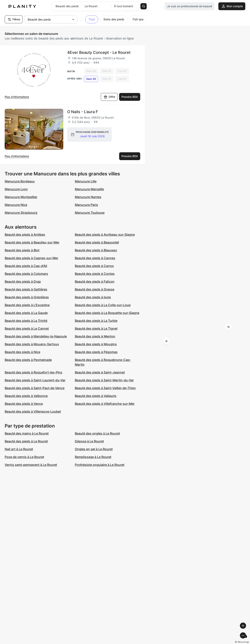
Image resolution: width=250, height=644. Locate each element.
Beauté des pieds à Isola (93, 297)
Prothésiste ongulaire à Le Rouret (100, 465)
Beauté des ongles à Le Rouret (97, 433)
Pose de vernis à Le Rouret (24, 457)
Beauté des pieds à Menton (95, 336)
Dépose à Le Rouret (89, 441)
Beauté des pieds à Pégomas (96, 352)
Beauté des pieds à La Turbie (96, 321)
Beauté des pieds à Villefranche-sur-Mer (105, 404)
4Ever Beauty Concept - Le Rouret (99, 52)
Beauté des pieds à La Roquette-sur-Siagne (107, 313)
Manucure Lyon (16, 189)
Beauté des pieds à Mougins (96, 344)
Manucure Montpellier (21, 197)
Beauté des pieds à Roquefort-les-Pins (33, 372)
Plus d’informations (17, 97)
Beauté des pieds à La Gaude (26, 313)
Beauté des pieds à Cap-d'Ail (26, 266)
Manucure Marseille (89, 189)
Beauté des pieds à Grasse (95, 289)
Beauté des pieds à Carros (94, 266)
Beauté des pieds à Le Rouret (26, 441)
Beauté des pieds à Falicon (95, 281)
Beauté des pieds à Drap (23, 281)
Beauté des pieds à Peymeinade (28, 360)
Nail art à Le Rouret (19, 449)
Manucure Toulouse (90, 213)
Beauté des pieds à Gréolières (27, 297)
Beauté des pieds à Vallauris (96, 396)
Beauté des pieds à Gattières (26, 289)
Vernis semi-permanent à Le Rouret (31, 465)
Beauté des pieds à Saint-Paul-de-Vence (35, 388)
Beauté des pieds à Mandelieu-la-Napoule (36, 336)
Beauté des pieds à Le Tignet (96, 328)
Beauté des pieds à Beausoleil (97, 242)
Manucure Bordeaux (20, 181)
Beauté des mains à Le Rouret (27, 433)
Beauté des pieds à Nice (22, 352)
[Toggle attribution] (246, 640)
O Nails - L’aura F (83, 112)
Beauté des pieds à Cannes (95, 258)
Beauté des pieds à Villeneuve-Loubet (33, 411)
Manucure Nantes (88, 197)
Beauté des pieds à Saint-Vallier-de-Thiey (105, 388)
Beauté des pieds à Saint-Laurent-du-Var (35, 380)
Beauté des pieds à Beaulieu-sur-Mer (32, 242)
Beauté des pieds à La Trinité (26, 321)
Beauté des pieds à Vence (24, 404)
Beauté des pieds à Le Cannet (27, 328)
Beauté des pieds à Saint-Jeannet (100, 372)
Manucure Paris (86, 205)
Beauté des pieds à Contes (95, 274)
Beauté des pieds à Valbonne (26, 396)
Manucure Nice (16, 205)
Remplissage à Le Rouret (93, 457)
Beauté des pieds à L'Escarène (27, 305)
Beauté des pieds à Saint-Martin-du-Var (104, 380)
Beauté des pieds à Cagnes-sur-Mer (31, 258)
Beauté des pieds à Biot (22, 250)
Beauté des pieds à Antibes (25, 235)
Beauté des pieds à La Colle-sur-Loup (103, 305)
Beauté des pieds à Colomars (26, 274)
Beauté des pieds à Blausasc (96, 250)
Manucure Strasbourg (21, 213)
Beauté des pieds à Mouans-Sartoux (32, 344)
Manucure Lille (86, 181)
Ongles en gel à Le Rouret (94, 449)
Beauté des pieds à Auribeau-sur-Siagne (105, 235)
